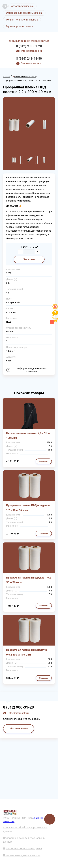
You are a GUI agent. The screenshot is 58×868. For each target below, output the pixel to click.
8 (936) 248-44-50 (29, 59)
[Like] (55, 309)
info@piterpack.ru (31, 51)
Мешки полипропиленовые (22, 20)
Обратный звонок (19, 729)
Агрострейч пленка (22, 6)
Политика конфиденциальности (22, 855)
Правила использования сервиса (23, 849)
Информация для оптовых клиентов (32, 370)
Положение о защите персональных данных (24, 840)
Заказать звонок (31, 63)
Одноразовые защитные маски (24, 13)
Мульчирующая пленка (20, 26)
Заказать (29, 259)
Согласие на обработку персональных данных (25, 829)
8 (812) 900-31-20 (29, 46)
